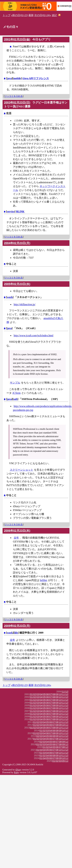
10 (60, 694)
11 (63, 692)
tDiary (18, 770)
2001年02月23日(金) (17, 39)
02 (35, 694)
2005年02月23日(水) (17, 284)
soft (15, 399)
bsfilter (44, 580)
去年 (16, 538)
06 (47, 694)
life (16, 633)
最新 (31, 15)
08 (54, 694)
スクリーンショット (22, 470)
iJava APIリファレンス (36, 78)
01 (31, 694)
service (11, 211)
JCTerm (17, 393)
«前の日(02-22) (19, 15)
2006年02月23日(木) (17, 531)
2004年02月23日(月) (17, 243)
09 (57, 694)
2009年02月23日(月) (17, 626)
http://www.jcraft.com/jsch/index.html (34, 335)
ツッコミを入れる (14, 96)
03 (38, 694)
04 (41, 694)
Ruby (16, 772)
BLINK (20, 211)
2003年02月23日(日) (17, 103)
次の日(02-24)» (43, 15)
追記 (54, 15)
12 (67, 692)
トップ (6, 15)
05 (44, 694)
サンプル (15, 383)
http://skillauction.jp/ (25, 304)
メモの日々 (11, 27)
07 (51, 694)
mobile (17, 78)
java (9, 78)
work (10, 297)
